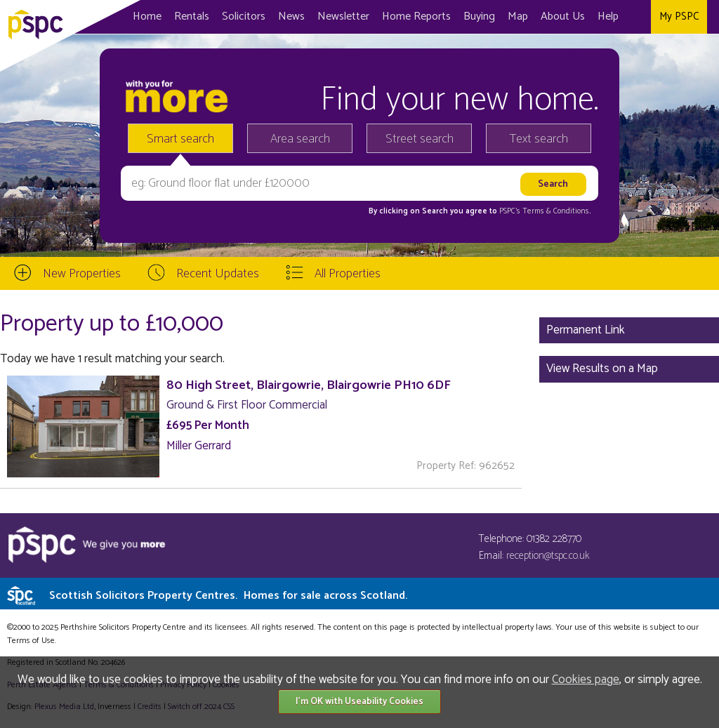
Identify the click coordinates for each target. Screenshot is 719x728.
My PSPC (679, 16)
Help (608, 16)
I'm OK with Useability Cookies (359, 702)
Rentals (192, 16)
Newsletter (343, 16)
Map (518, 16)
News (291, 16)
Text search (539, 139)
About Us (563, 16)
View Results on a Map (602, 369)
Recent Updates (218, 274)
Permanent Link (586, 330)
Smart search (180, 139)
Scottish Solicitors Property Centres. (228, 596)
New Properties (82, 274)
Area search (300, 139)
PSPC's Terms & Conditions (544, 211)
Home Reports (416, 16)
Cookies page (586, 680)
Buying (479, 16)
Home (147, 16)
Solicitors (244, 16)
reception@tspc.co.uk (548, 556)
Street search (420, 139)
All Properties (348, 274)
